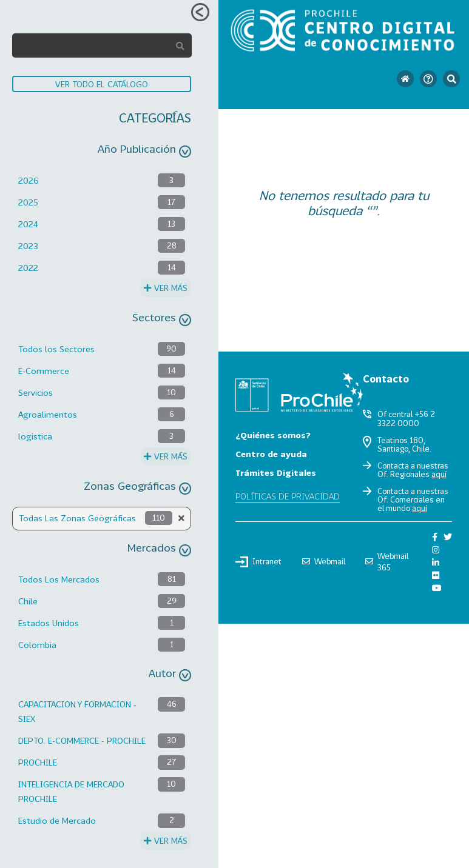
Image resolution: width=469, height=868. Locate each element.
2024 (28, 224)
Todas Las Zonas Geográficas (77, 518)
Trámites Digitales (276, 472)
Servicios (35, 392)
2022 (28, 268)
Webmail (324, 561)
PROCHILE (38, 762)
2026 (29, 180)
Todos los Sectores (56, 349)
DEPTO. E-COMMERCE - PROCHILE (82, 740)
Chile (28, 601)
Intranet (258, 562)
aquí (439, 474)
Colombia (37, 645)
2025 (28, 202)
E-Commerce (44, 371)
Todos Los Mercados (59, 579)
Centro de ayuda (271, 454)
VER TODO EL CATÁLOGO (102, 84)
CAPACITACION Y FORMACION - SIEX (77, 711)
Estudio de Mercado (57, 820)
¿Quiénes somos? (273, 435)
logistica (35, 436)
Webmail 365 (387, 562)
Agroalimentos (48, 414)
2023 (28, 246)
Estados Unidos (49, 623)
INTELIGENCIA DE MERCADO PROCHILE (71, 791)
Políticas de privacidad (288, 496)
